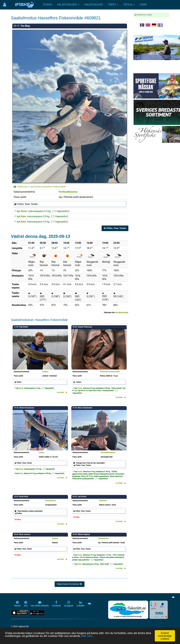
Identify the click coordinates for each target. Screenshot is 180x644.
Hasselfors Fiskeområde (54, 187)
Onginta (55, 538)
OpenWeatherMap (122, 313)
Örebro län (22, 187)
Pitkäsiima (103, 501)
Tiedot (113, 5)
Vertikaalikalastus (68, 192)
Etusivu (48, 5)
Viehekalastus (50, 501)
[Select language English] (148, 25)
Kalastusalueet (68, 5)
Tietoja (129, 5)
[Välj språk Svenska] (142, 25)
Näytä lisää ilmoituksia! (70, 584)
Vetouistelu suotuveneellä (110, 372)
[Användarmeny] (5, 5)
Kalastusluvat (94, 5)
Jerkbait (45, 372)
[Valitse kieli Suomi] (160, 25)
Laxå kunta (35, 187)
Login (143, 5)
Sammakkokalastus (108, 452)
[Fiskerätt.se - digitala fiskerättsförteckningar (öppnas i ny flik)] (128, 610)
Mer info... (88, 636)
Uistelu (41, 452)
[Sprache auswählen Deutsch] (154, 25)
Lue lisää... (62, 392)
